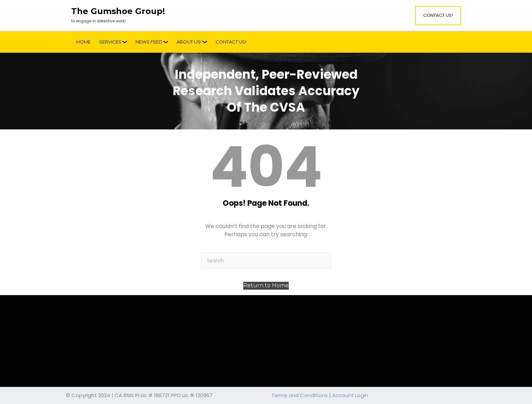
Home (83, 42)
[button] (266, 286)
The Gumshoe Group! (118, 11)
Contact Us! (438, 15)
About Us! (189, 42)
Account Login (350, 395)
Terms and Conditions (300, 395)
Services (110, 42)
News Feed (149, 42)
